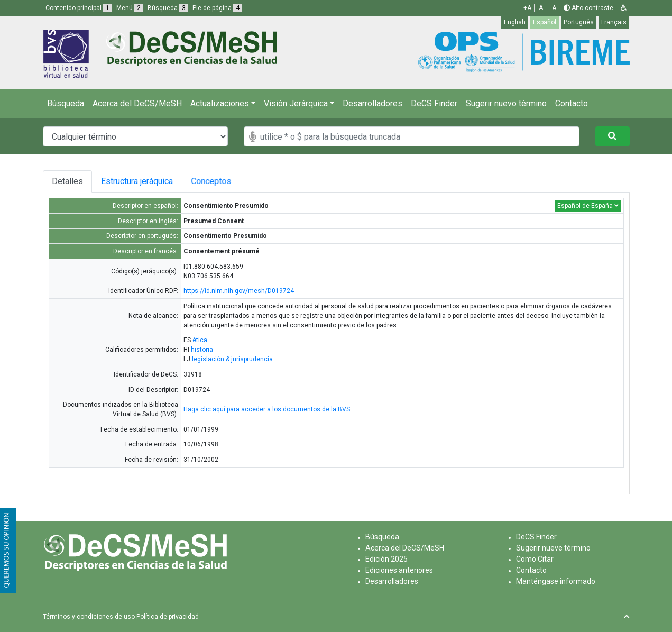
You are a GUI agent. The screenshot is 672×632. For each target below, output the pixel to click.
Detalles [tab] (67, 181)
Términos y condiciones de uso (89, 617)
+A (527, 8)
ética (200, 340)
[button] (624, 8)
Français (614, 22)
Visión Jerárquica (296, 103)
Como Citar (535, 559)
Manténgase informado (556, 581)
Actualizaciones (220, 103)
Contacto (572, 103)
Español (545, 22)
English (515, 22)
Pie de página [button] (217, 8)
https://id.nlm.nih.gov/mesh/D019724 (239, 291)
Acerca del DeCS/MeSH (137, 103)
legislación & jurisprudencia (232, 359)
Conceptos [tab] (217, 181)
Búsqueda (66, 103)
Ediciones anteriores (399, 570)
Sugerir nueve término (553, 548)
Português (579, 22)
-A (553, 8)
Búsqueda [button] (168, 8)
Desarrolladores (372, 103)
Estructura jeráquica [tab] (137, 181)
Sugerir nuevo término (506, 103)
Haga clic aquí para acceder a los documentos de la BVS (267, 409)
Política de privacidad (168, 617)
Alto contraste (588, 8)
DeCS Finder (434, 103)
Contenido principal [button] (79, 8)
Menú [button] (130, 8)
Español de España (588, 206)
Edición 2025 (386, 559)
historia (202, 350)
